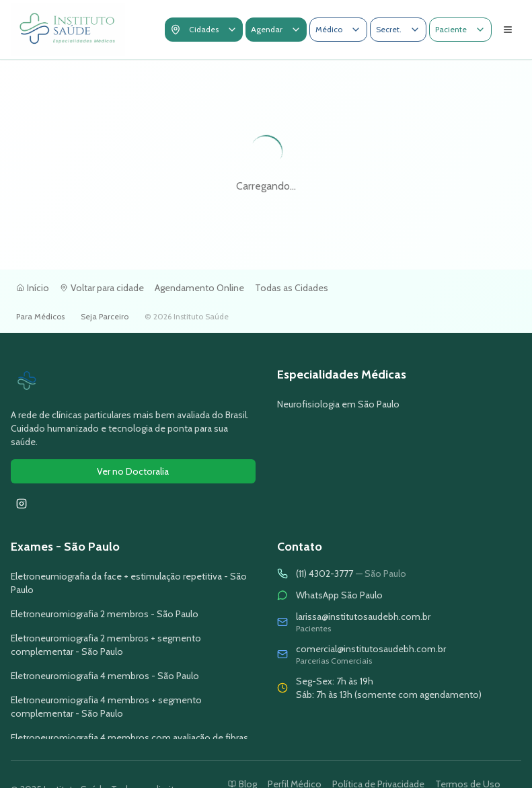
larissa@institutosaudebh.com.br (363, 617)
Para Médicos (40, 316)
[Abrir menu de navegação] (508, 30)
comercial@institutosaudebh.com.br (371, 649)
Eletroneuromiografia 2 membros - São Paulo (105, 614)
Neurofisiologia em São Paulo (338, 404)
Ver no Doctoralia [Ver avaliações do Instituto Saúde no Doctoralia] (133, 471)
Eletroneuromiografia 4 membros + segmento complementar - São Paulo (106, 707)
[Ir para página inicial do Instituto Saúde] (133, 381)
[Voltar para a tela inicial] (68, 30)
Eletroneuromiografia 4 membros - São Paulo (105, 676)
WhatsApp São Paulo (339, 595)
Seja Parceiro (105, 316)
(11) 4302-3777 (351, 574)
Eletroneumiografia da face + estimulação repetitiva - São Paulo (129, 583)
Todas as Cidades (292, 288)
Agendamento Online (199, 288)
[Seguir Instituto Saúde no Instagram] (22, 504)
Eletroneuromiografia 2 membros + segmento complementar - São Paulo (106, 645)
